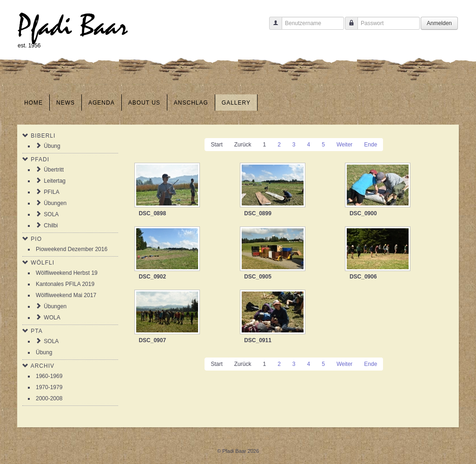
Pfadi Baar (73, 26)
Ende (370, 145)
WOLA (52, 318)
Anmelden (439, 23)
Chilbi (51, 225)
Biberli (43, 136)
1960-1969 (49, 376)
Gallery (236, 103)
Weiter (344, 145)
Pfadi (40, 159)
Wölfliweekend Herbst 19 (67, 273)
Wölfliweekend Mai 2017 (66, 295)
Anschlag (191, 103)
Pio (36, 239)
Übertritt (54, 170)
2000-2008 (49, 398)
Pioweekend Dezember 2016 (72, 249)
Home (33, 103)
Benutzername (272, 28)
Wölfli (43, 263)
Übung (52, 146)
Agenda (102, 103)
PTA (36, 331)
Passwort (348, 28)
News (66, 103)
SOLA (51, 214)
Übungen (55, 203)
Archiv (43, 366)
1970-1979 (49, 387)
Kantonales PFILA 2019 (65, 284)
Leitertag (55, 181)
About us (144, 103)
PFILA (51, 192)
